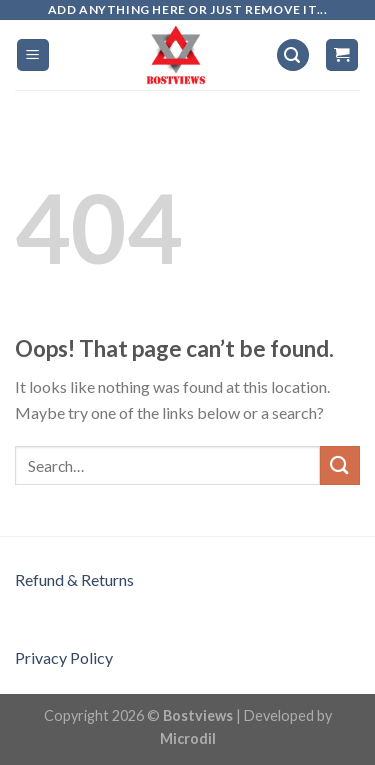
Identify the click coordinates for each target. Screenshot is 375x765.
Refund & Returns (74, 579)
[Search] (293, 55)
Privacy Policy (64, 657)
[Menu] (33, 55)
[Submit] (340, 465)
